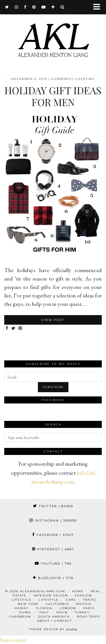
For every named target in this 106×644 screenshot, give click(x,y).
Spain (62, 612)
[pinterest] (34, 7)
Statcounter (13, 640)
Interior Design (51, 595)
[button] (99, 7)
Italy (44, 612)
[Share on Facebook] (7, 328)
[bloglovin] (53, 7)
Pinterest (53, 549)
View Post (53, 320)
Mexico (84, 604)
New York (28, 604)
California (57, 604)
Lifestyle (22, 600)
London (68, 608)
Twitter (53, 506)
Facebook (53, 535)
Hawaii (22, 608)
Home (78, 591)
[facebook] (25, 7)
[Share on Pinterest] (20, 328)
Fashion (83, 595)
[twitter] (7, 7)
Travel (90, 600)
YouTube (53, 564)
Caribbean (20, 617)
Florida (44, 608)
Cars (71, 600)
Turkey (82, 612)
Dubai (25, 612)
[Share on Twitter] (13, 328)
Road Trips (88, 617)
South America (54, 617)
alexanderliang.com (43, 591)
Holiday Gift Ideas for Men (53, 96)
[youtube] (44, 7)
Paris (89, 608)
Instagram (53, 520)
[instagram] (17, 7)
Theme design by (53, 629)
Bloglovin (53, 578)
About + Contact (54, 621)
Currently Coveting (73, 79)
